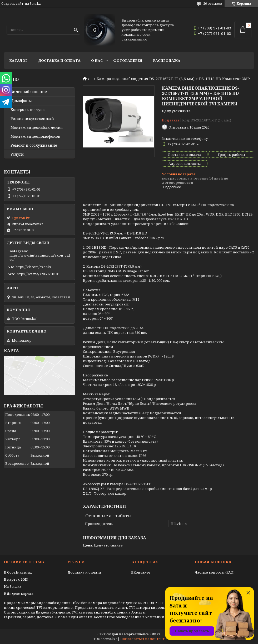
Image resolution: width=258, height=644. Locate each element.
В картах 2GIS (16, 579)
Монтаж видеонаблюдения (37, 127)
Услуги (17, 154)
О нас (97, 60)
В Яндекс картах (19, 594)
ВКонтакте (141, 572)
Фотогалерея (128, 60)
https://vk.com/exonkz (34, 267)
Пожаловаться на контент (142, 639)
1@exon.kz (21, 218)
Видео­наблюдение (29, 92)
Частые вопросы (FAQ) (215, 572)
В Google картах (18, 572)
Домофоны (21, 101)
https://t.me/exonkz (28, 224)
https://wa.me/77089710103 (38, 274)
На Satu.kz (13, 586)
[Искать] (76, 30)
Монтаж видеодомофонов (35, 136)
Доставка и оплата (59, 60)
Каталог (18, 60)
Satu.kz (155, 634)
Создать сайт (12, 4)
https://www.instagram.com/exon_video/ (40, 257)
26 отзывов (213, 4)
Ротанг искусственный (32, 119)
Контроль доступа (28, 110)
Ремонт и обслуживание (34, 145)
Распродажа (167, 60)
